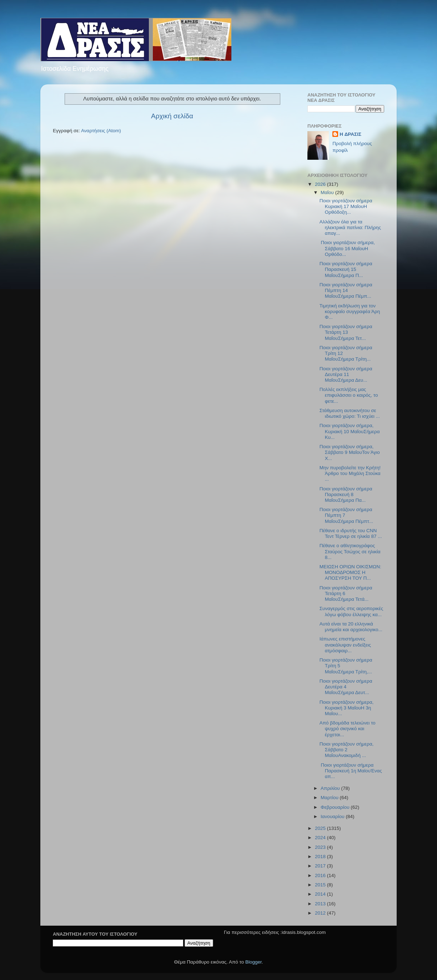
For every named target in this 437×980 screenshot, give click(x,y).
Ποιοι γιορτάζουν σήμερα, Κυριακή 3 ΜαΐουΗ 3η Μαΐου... (347, 708)
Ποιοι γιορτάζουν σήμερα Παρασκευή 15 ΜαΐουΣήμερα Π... (346, 269)
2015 (321, 885)
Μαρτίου (330, 798)
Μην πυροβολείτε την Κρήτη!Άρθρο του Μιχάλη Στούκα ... (350, 473)
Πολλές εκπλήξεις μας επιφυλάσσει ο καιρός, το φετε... (349, 395)
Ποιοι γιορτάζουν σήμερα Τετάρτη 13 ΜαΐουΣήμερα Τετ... (346, 332)
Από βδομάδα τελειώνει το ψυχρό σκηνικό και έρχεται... (348, 729)
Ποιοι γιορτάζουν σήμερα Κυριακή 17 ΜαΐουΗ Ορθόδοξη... (346, 206)
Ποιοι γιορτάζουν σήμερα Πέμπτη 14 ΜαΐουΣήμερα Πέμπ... (346, 290)
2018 (321, 857)
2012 (321, 913)
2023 (321, 847)
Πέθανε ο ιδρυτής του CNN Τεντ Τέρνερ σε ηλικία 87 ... (351, 533)
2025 (321, 828)
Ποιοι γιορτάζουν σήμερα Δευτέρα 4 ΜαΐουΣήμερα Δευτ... (346, 687)
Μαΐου (328, 192)
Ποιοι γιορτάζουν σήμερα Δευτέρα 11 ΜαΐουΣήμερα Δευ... (346, 374)
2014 (321, 894)
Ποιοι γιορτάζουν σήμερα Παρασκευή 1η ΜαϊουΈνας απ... (351, 771)
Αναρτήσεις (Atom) (101, 131)
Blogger (253, 962)
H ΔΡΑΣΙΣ (350, 134)
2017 (321, 866)
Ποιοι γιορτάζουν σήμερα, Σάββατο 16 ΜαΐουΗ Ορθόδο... (347, 248)
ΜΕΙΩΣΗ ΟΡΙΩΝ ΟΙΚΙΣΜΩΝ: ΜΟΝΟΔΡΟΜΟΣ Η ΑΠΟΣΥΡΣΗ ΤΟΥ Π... (350, 572)
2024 (321, 838)
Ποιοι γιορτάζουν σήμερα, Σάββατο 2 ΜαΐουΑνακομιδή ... (347, 750)
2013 (321, 904)
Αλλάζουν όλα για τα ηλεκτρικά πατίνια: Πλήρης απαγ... (350, 227)
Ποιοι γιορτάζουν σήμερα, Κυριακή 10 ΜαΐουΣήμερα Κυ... (350, 431)
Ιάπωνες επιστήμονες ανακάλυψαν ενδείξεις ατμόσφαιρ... (345, 645)
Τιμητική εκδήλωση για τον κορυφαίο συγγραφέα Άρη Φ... (350, 311)
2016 (321, 875)
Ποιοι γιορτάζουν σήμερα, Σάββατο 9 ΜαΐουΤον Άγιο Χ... (350, 452)
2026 (321, 184)
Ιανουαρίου (333, 816)
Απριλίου (331, 788)
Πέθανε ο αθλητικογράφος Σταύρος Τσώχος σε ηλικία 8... (350, 551)
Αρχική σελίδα (172, 116)
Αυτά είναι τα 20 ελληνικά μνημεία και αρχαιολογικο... (351, 627)
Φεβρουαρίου (336, 807)
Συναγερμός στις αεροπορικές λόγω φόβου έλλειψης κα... (351, 611)
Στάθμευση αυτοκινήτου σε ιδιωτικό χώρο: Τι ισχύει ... (350, 413)
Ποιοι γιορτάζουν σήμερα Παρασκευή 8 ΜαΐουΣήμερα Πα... (346, 494)
